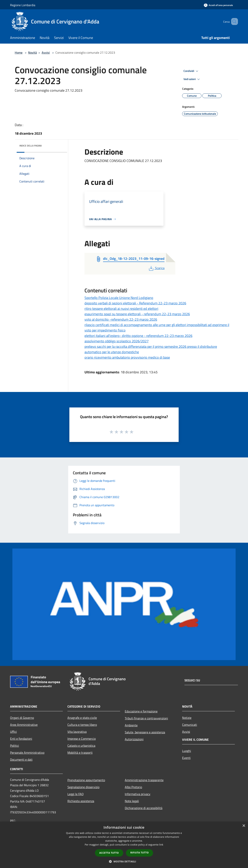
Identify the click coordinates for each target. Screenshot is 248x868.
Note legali (132, 801)
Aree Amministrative (24, 725)
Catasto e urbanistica (81, 746)
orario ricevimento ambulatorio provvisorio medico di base (127, 357)
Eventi (186, 758)
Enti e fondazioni (21, 739)
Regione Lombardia (23, 5)
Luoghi (187, 751)
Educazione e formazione (141, 711)
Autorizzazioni (134, 739)
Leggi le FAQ (76, 794)
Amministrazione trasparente (144, 780)
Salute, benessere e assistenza (145, 732)
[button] (124, 861)
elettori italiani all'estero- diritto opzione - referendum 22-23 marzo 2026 (138, 336)
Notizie (187, 718)
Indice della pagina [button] (31, 146)
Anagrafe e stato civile (82, 718)
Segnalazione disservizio (83, 787)
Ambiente (131, 725)
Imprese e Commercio (82, 739)
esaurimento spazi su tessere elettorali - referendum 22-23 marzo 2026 (137, 314)
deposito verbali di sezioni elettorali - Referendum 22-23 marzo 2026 (135, 303)
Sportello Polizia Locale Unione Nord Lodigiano (119, 298)
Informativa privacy (138, 794)
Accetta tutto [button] (109, 853)
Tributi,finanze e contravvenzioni (146, 718)
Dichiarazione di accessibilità (144, 808)
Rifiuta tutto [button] (140, 853)
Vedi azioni (192, 79)
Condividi (191, 71)
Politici (15, 746)
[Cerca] (233, 22)
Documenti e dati (21, 759)
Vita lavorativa (77, 732)
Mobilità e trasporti (80, 753)
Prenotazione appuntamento (86, 780)
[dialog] (124, 845)
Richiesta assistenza (81, 801)
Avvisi (46, 53)
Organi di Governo (22, 718)
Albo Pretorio (133, 787)
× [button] (244, 826)
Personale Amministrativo (27, 753)
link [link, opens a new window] (161, 845)
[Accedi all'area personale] (218, 5)
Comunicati (190, 725)
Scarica (156, 268)
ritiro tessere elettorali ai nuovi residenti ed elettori (121, 309)
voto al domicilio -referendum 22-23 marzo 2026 (121, 319)
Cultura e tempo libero (82, 725)
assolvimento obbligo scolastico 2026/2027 (117, 341)
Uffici (13, 732)
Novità (32, 53)
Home (19, 53)
